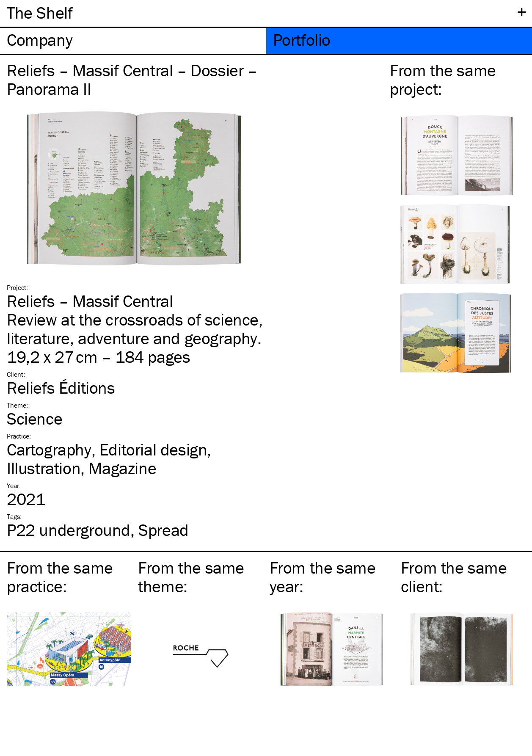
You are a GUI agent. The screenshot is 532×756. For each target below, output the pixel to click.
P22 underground (69, 530)
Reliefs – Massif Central (90, 301)
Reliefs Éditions (61, 388)
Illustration (44, 468)
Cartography (49, 449)
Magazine (122, 468)
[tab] (133, 41)
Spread (164, 530)
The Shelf (40, 12)
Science (34, 418)
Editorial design (153, 449)
